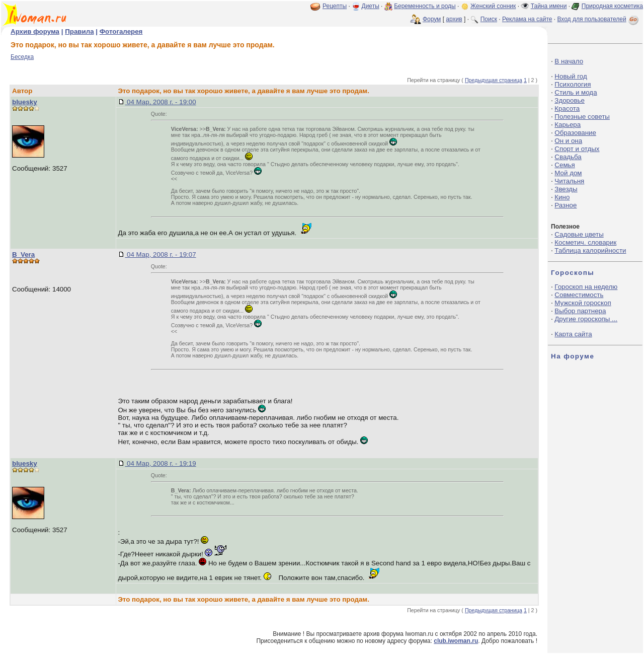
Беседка (22, 57)
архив (454, 19)
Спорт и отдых (577, 149)
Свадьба (568, 157)
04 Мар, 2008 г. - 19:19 (160, 463)
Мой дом (568, 173)
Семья (565, 165)
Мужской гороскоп (583, 303)
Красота (567, 108)
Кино (562, 197)
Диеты (371, 6)
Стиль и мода (576, 92)
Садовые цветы (579, 234)
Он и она (568, 141)
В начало (569, 61)
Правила (79, 31)
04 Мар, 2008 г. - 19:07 (160, 255)
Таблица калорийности (590, 250)
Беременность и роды (425, 6)
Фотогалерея (121, 31)
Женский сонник (493, 6)
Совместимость (579, 295)
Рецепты (335, 6)
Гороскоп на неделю (586, 287)
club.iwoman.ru (456, 641)
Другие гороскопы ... (586, 319)
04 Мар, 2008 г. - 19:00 (160, 102)
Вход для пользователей (599, 19)
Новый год (571, 76)
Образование (575, 133)
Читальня (569, 181)
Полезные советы (582, 117)
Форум (432, 19)
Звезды (566, 189)
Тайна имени (549, 6)
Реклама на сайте (527, 19)
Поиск (489, 19)
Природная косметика (612, 6)
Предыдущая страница (494, 80)
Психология (573, 84)
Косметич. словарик (585, 242)
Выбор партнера (580, 311)
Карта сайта (573, 334)
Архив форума (35, 31)
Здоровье (570, 100)
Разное (566, 205)
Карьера (568, 125)
